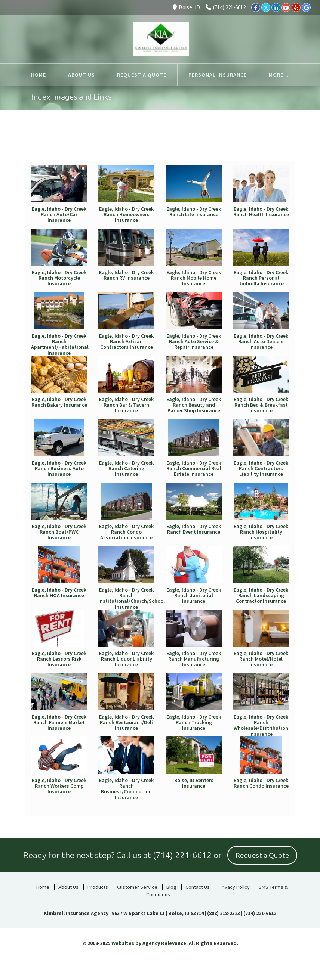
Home (148, 144)
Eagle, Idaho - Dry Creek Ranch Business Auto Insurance (59, 469)
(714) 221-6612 (226, 7)
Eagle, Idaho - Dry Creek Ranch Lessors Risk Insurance (59, 659)
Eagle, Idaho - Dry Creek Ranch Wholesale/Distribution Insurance (261, 725)
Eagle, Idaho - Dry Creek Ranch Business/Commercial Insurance (126, 789)
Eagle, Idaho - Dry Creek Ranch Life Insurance (194, 212)
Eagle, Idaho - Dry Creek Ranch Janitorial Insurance (194, 596)
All (53, 144)
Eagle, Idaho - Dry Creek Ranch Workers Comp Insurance (59, 786)
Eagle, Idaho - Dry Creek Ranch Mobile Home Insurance (194, 278)
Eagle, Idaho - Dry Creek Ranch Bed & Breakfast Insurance (261, 405)
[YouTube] (286, 7)
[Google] (306, 7)
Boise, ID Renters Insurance (194, 783)
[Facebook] (256, 7)
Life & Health (201, 148)
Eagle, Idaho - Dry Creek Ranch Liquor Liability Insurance (126, 659)
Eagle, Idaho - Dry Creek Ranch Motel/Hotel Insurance (261, 659)
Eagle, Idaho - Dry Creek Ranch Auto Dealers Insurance (261, 342)
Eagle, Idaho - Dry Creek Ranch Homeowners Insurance (126, 215)
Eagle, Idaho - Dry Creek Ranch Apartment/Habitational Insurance (60, 344)
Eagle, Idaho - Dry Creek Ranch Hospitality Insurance (261, 532)
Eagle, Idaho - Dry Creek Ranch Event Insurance (194, 529)
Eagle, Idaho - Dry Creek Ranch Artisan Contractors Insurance (126, 342)
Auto (99, 144)
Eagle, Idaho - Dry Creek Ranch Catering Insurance (126, 469)
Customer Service (137, 887)
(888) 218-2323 (224, 913)
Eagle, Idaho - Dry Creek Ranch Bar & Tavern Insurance (126, 405)
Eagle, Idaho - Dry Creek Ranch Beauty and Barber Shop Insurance (194, 405)
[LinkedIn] (276, 7)
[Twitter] (266, 7)
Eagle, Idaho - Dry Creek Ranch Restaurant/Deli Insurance (126, 722)
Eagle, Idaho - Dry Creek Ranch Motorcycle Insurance (59, 278)
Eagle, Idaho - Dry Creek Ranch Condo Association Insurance (126, 532)
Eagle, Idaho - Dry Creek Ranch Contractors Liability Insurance (261, 469)
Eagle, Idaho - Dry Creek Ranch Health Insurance (261, 212)
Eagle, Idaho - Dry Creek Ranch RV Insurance (126, 275)
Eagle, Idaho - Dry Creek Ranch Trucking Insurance (194, 722)
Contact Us (198, 887)
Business (259, 144)
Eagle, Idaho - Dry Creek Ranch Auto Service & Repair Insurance (194, 342)
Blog (171, 887)
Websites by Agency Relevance (149, 943)
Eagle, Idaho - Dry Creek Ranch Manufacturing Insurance (194, 659)
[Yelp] (296, 7)
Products (98, 887)
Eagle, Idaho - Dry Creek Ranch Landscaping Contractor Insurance (261, 596)
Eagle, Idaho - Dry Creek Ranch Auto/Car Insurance (59, 215)
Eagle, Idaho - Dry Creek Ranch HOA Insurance (59, 593)
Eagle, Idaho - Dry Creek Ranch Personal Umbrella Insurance (261, 278)
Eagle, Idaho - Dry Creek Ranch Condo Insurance (261, 783)
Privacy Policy (234, 887)
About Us (68, 887)
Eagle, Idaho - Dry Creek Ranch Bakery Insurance (59, 402)
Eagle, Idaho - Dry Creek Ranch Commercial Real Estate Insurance (194, 469)
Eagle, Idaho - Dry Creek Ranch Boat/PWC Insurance (59, 532)
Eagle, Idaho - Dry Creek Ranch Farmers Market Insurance (59, 722)
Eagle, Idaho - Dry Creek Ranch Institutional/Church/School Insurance (132, 598)
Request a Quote (262, 856)
